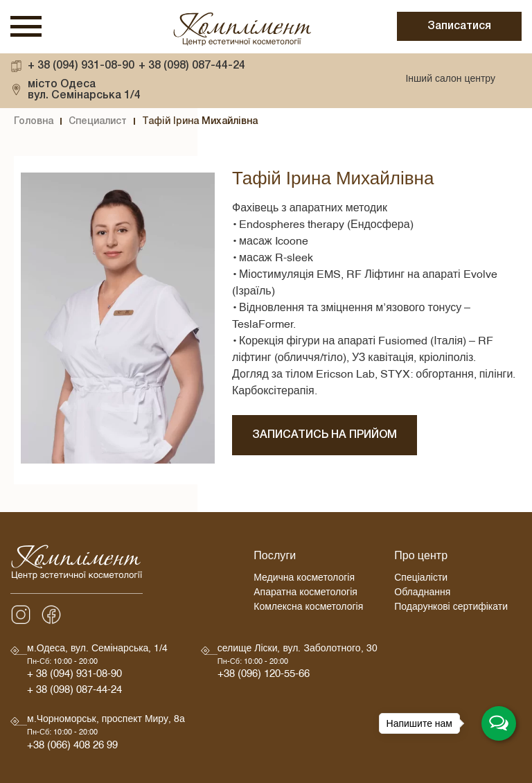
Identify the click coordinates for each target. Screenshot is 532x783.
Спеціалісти (421, 580)
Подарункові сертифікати (451, 609)
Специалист (98, 122)
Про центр (421, 558)
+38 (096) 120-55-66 (264, 676)
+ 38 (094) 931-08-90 (81, 66)
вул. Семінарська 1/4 (84, 90)
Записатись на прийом (325, 435)
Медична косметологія (304, 580)
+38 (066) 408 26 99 (72, 747)
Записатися (459, 26)
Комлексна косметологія (308, 609)
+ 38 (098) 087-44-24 (192, 66)
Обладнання (422, 594)
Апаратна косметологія (305, 594)
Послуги (275, 558)
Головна (34, 122)
